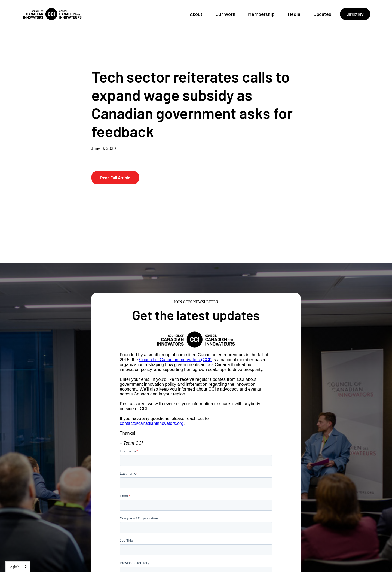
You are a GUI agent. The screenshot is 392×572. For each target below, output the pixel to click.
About (196, 14)
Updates (322, 14)
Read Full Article (115, 177)
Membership (261, 14)
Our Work (225, 14)
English (14, 567)
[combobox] (18, 567)
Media (294, 14)
